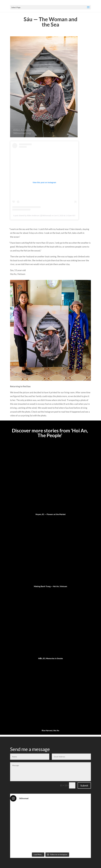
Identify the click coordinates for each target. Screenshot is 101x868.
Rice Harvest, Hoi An (50, 730)
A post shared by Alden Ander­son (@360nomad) (32, 216)
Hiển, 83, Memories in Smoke (51, 658)
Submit (84, 785)
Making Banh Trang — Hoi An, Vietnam (50, 586)
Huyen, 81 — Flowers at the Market (51, 514)
